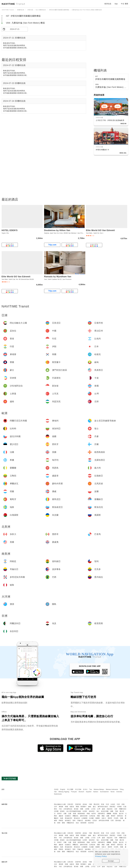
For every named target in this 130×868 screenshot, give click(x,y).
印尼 (107, 804)
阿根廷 (61, 820)
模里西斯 (83, 823)
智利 (74, 820)
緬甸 (90, 807)
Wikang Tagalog (64, 792)
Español (89, 792)
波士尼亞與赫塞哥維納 (74, 811)
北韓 (116, 809)
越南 (103, 809)
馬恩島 (115, 814)
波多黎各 (88, 820)
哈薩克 (72, 807)
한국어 (85, 789)
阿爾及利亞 (70, 823)
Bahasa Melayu (99, 789)
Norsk (113, 792)
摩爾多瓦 (75, 816)
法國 (70, 814)
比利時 (85, 811)
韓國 (66, 807)
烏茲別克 (110, 809)
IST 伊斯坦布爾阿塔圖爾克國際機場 (23, 16)
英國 (74, 814)
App (116, 4)
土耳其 (93, 809)
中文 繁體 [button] (125, 4)
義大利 (121, 814)
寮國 (77, 807)
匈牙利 (94, 814)
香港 (103, 804)
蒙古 (94, 807)
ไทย (91, 789)
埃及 (77, 823)
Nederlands (58, 794)
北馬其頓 (92, 816)
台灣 (99, 809)
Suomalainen (104, 792)
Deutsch (81, 792)
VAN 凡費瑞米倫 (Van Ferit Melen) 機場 (25, 23)
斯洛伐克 (77, 818)
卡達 (60, 809)
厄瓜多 (95, 820)
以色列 (113, 804)
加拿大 (104, 818)
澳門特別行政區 (103, 807)
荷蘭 (98, 816)
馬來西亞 (113, 807)
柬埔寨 (61, 807)
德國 (112, 811)
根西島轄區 (81, 814)
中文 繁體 (70, 789)
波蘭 (108, 816)
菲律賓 (119, 807)
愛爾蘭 (109, 814)
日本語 (56, 789)
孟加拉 (85, 804)
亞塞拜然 (78, 804)
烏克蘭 (91, 818)
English (63, 789)
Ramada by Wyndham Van (58, 277)
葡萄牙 (113, 816)
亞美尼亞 (70, 804)
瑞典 (62, 818)
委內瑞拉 (118, 820)
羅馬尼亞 (120, 816)
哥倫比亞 (80, 820)
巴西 (112, 820)
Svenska (119, 792)
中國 (90, 804)
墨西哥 (110, 818)
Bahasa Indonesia (112, 789)
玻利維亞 (68, 820)
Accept (111, 861)
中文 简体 (78, 789)
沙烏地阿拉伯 (68, 809)
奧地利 (62, 811)
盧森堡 (61, 816)
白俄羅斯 (85, 818)
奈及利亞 (91, 823)
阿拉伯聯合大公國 (60, 804)
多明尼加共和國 (104, 820)
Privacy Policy (101, 856)
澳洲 (59, 823)
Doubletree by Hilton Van (57, 230)
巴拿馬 (116, 818)
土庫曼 (87, 809)
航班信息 (108, 4)
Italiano (96, 792)
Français (74, 792)
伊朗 (123, 804)
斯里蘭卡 (83, 807)
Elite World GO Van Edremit (100, 230)
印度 (118, 804)
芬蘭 (65, 814)
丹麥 (117, 811)
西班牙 (60, 814)
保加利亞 (92, 811)
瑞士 (98, 811)
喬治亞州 (97, 804)
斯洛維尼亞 (69, 818)
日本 (56, 807)
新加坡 (76, 809)
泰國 (82, 809)
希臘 (88, 814)
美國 (122, 818)
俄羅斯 (98, 818)
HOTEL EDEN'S (10, 230)
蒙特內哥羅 (84, 816)
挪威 (103, 816)
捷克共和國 (105, 811)
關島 (63, 823)
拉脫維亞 (68, 816)
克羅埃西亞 (101, 814)
